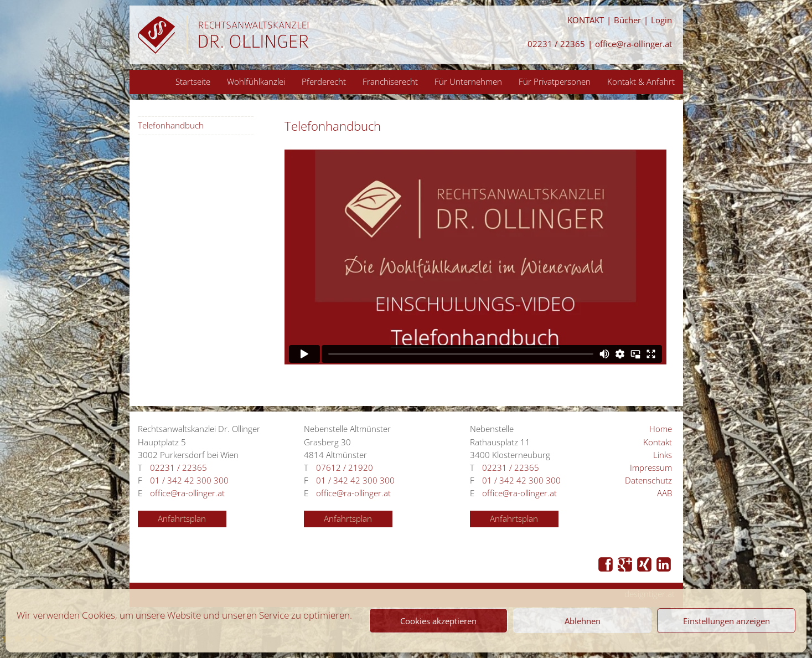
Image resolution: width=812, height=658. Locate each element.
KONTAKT (586, 20)
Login (661, 20)
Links (663, 455)
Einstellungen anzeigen (726, 621)
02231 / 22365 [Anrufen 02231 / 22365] (556, 44)
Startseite (193, 81)
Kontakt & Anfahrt (641, 81)
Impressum (651, 468)
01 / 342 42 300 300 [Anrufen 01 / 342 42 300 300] (189, 480)
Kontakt (658, 442)
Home (661, 429)
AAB (664, 493)
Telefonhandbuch (171, 125)
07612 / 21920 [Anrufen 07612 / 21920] (345, 468)
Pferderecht (324, 81)
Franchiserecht (390, 81)
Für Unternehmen (468, 81)
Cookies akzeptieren (438, 621)
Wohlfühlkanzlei (256, 81)
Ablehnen (583, 621)
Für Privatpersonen (555, 81)
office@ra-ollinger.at (633, 44)
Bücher (627, 20)
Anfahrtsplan (182, 519)
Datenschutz (648, 480)
